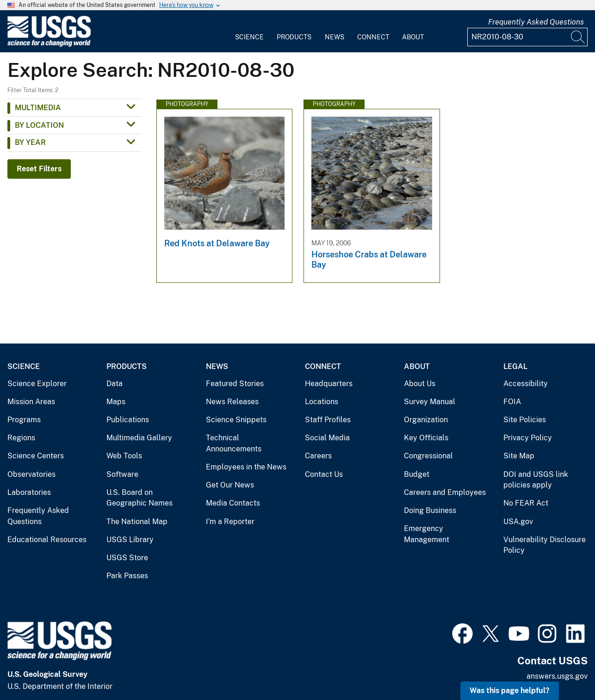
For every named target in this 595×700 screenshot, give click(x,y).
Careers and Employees (445, 492)
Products (294, 37)
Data (115, 384)
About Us (420, 384)
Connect (373, 37)
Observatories (31, 474)
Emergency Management (427, 534)
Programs (24, 420)
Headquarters (329, 384)
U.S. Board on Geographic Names (139, 498)
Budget (417, 474)
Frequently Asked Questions (536, 22)
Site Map (519, 456)
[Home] (49, 45)
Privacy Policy (528, 438)
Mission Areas (31, 402)
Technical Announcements (234, 443)
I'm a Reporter (230, 522)
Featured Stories (235, 384)
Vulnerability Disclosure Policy (545, 545)
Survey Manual (430, 402)
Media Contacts (233, 503)
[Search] (578, 37)
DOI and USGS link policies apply (536, 480)
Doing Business (430, 510)
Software (122, 474)
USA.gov (518, 522)
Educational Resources (47, 540)
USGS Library (130, 540)
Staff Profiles (328, 420)
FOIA (512, 402)
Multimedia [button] (38, 108)
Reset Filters (39, 169)
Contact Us (324, 474)
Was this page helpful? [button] (510, 691)
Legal (515, 366)
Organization (426, 420)
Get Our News (230, 485)
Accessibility (526, 384)
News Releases (232, 402)
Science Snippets (236, 420)
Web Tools (124, 456)
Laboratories (29, 492)
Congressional (428, 456)
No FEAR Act (526, 503)
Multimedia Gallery (139, 438)
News (335, 37)
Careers (318, 456)
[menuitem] (249, 31)
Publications (128, 420)
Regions (21, 438)
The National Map (137, 522)
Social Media (327, 438)
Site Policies (525, 420)
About (413, 37)
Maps (116, 402)
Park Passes (127, 576)
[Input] (527, 37)
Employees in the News (246, 467)
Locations (322, 402)
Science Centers (36, 456)
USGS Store (127, 558)
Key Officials (426, 438)
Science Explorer (37, 384)
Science (249, 37)
